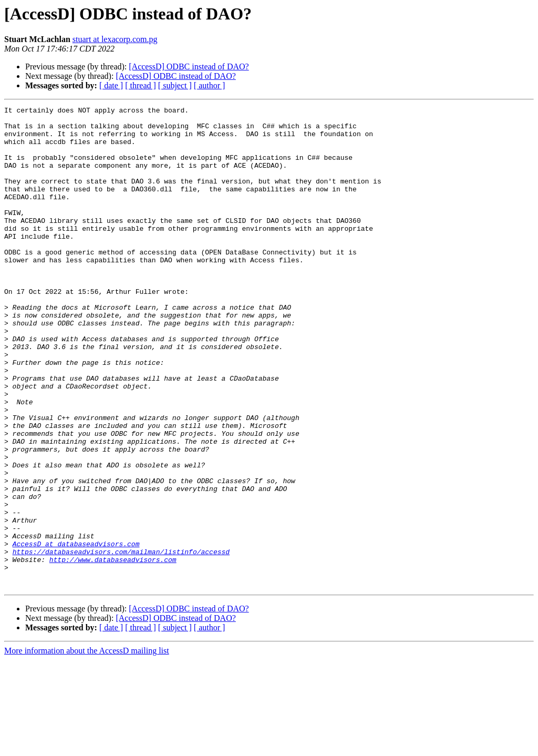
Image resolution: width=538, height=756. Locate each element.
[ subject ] (175, 85)
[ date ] (111, 85)
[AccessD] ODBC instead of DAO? (189, 67)
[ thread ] (141, 85)
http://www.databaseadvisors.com (113, 651)
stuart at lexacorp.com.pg (115, 39)
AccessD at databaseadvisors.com (76, 632)
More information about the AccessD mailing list (87, 747)
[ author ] (210, 85)
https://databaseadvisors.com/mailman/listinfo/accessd (121, 641)
